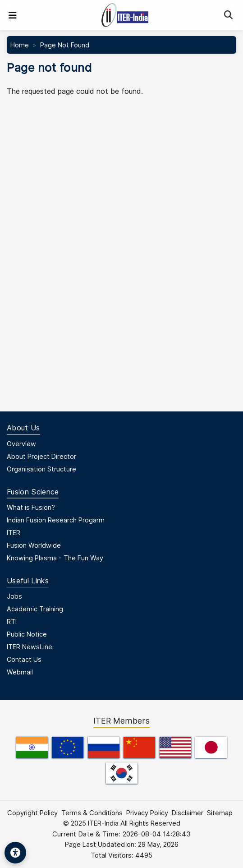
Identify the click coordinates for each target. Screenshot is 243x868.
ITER (14, 533)
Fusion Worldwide (34, 545)
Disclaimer (188, 813)
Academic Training (35, 609)
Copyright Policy (32, 813)
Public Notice (27, 634)
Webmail (20, 672)
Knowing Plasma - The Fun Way (55, 558)
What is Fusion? (31, 507)
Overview (21, 444)
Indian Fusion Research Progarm (56, 520)
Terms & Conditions (92, 813)
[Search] (228, 15)
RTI (12, 621)
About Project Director (41, 456)
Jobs (14, 596)
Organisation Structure (41, 469)
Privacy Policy (147, 813)
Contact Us (24, 659)
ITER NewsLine (30, 647)
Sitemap (220, 813)
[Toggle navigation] (13, 15)
